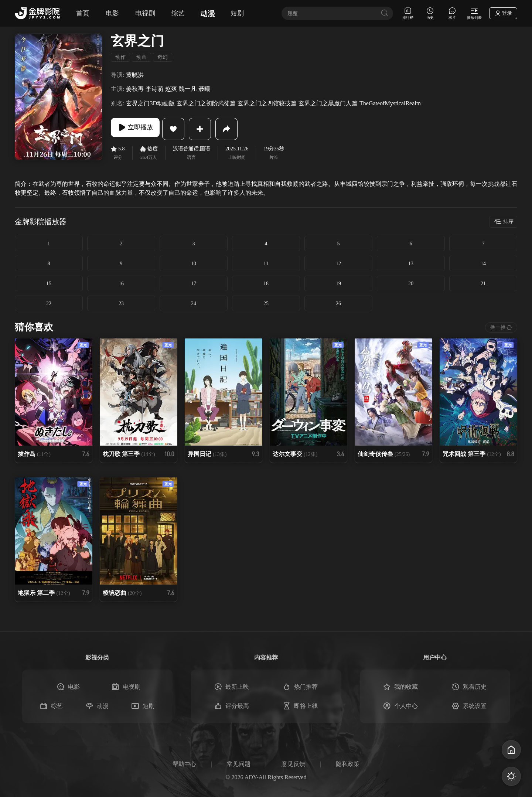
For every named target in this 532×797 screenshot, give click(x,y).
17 (194, 284)
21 (483, 284)
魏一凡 (188, 89)
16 (121, 284)
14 (483, 264)
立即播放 (140, 129)
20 (411, 284)
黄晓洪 (135, 75)
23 (121, 304)
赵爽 (171, 89)
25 (266, 304)
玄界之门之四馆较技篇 (267, 103)
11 (266, 264)
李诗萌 (154, 89)
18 (266, 284)
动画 (141, 57)
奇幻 (163, 57)
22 (49, 304)
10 (194, 264)
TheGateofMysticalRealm (390, 103)
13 (411, 264)
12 (338, 264)
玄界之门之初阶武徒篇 (206, 103)
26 (338, 304)
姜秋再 (135, 89)
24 (194, 304)
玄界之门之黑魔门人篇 (328, 103)
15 (49, 284)
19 (338, 284)
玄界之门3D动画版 (150, 103)
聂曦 (204, 89)
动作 (120, 57)
